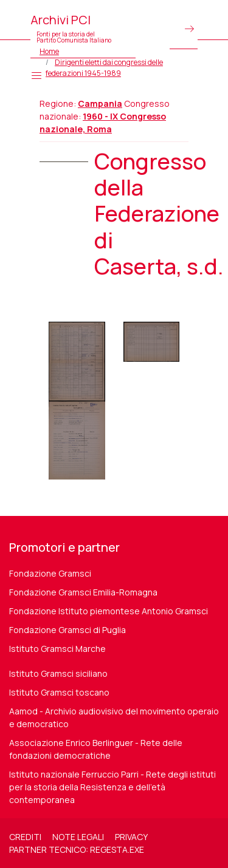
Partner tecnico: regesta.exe (77, 849)
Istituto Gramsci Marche (57, 649)
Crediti (25, 837)
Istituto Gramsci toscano (59, 692)
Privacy (131, 837)
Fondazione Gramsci (50, 573)
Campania (100, 103)
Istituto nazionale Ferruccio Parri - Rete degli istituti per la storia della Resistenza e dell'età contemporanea (112, 787)
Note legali (78, 837)
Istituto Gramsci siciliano (58, 673)
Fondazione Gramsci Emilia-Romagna (83, 592)
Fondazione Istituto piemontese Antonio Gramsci (109, 611)
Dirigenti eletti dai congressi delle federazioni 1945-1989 (104, 68)
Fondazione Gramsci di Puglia (67, 630)
